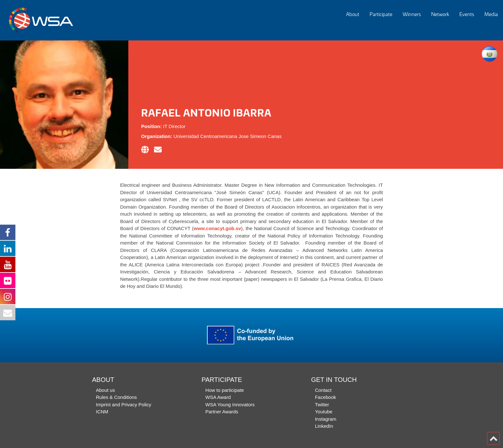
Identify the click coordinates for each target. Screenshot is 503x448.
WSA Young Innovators (230, 405)
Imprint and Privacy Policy (124, 405)
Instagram (326, 419)
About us (105, 390)
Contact (323, 390)
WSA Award (218, 397)
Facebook (326, 397)
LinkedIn (324, 426)
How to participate (225, 390)
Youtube (324, 412)
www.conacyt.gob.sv (217, 228)
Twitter (322, 405)
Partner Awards (222, 412)
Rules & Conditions (116, 397)
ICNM (102, 412)
